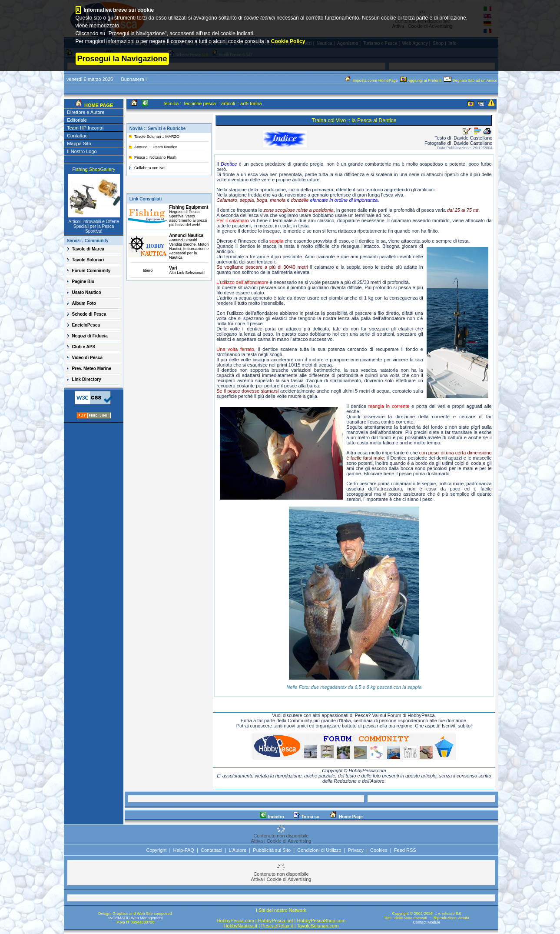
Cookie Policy (288, 41)
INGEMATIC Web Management (135, 918)
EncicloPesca (86, 325)
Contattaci (78, 136)
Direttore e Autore (86, 112)
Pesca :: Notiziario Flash (155, 157)
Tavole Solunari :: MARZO (157, 137)
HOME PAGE (98, 105)
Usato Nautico (87, 292)
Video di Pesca (87, 358)
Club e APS (84, 347)
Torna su (307, 817)
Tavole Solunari (88, 260)
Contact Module (426, 922)
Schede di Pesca (89, 314)
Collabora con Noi (150, 168)
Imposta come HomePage (371, 80)
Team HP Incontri (85, 128)
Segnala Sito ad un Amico (471, 80)
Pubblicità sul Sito (272, 850)
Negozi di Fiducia (90, 336)
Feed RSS (405, 850)
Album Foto (84, 303)
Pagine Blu (83, 282)
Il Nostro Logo (82, 151)
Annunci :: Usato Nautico (156, 147)
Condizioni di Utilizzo (319, 850)
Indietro (272, 817)
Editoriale (77, 120)
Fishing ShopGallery (94, 169)
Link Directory (87, 379)
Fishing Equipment (189, 207)
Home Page (346, 817)
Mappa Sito (79, 143)
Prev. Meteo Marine (92, 369)
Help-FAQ (184, 850)
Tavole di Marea (88, 249)
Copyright (156, 850)
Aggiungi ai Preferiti (421, 80)
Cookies (379, 850)
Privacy (356, 850)
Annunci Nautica (186, 235)
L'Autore (238, 850)
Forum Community (91, 271)
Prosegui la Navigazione (122, 59)
